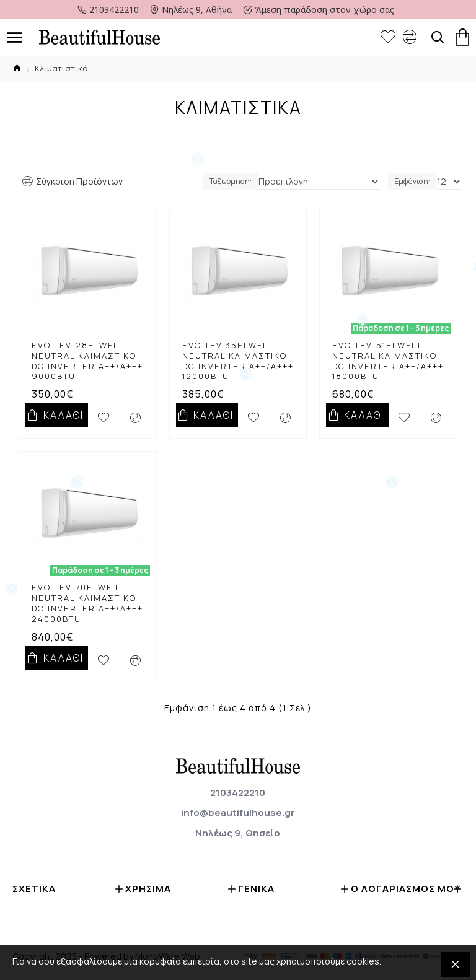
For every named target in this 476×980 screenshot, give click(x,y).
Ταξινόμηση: (231, 181)
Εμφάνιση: (412, 181)
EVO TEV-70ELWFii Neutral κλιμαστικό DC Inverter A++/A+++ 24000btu (87, 603)
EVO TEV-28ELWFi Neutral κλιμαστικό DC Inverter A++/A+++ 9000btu (87, 361)
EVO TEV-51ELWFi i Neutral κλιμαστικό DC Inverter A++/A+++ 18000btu (388, 361)
